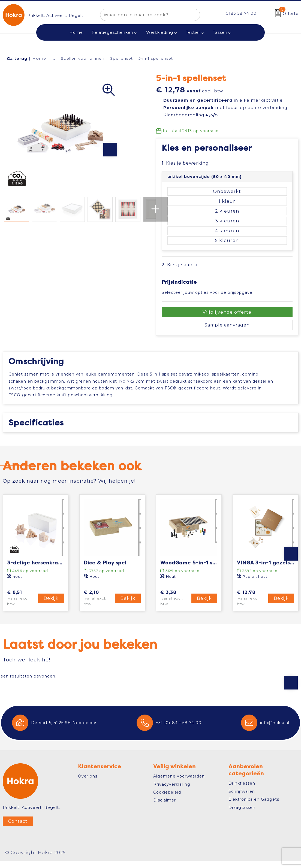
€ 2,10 (98, 605)
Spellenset (121, 58)
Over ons (88, 783)
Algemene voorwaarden (179, 783)
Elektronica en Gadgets (254, 806)
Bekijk (51, 605)
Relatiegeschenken (112, 32)
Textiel (193, 32)
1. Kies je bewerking (185, 163)
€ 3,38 (175, 605)
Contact (18, 828)
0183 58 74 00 (241, 13)
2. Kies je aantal (180, 265)
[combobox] (144, 15)
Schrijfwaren (242, 798)
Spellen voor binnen (83, 58)
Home (39, 58)
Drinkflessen (242, 790)
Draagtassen (242, 814)
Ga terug (17, 59)
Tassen (220, 32)
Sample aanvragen (227, 325)
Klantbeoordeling (191, 115)
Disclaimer (165, 807)
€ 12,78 (252, 605)
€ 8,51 (22, 605)
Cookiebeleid (167, 799)
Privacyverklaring (172, 791)
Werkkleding (160, 32)
